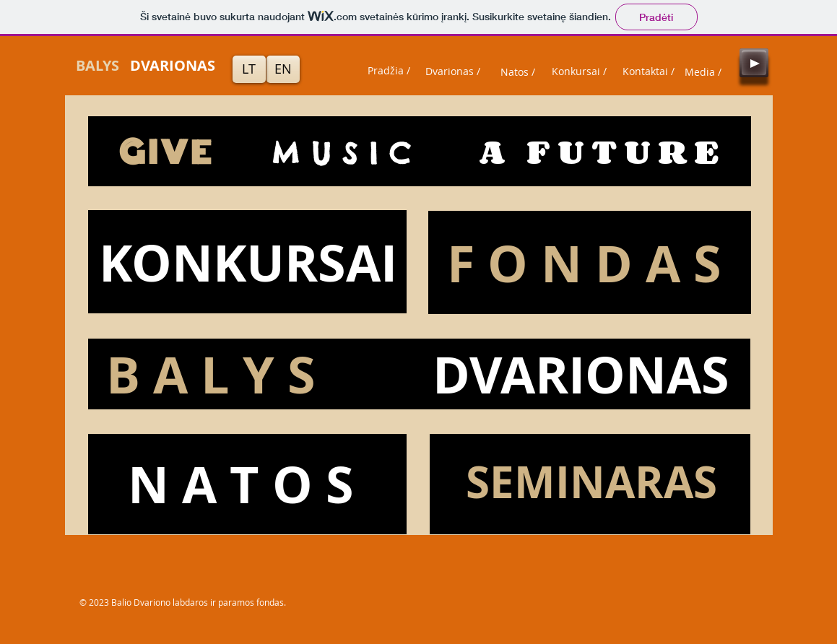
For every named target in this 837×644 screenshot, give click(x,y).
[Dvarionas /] (453, 71)
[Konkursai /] (579, 71)
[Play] (754, 63)
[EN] (283, 69)
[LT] (249, 69)
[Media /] (703, 72)
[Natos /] (518, 72)
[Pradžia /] (389, 71)
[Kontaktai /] (649, 71)
